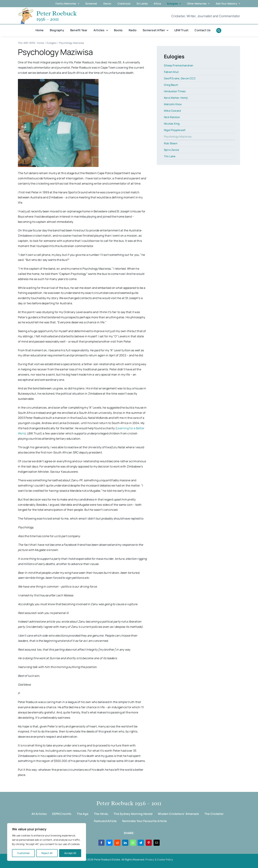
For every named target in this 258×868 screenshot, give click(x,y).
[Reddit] (117, 843)
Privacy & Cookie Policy (159, 859)
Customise (23, 853)
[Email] (157, 843)
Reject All (47, 853)
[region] (47, 842)
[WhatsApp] (133, 843)
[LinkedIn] (125, 843)
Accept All (70, 853)
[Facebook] (101, 843)
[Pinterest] (149, 843)
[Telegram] (141, 843)
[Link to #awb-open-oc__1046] (219, 31)
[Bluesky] (109, 843)
